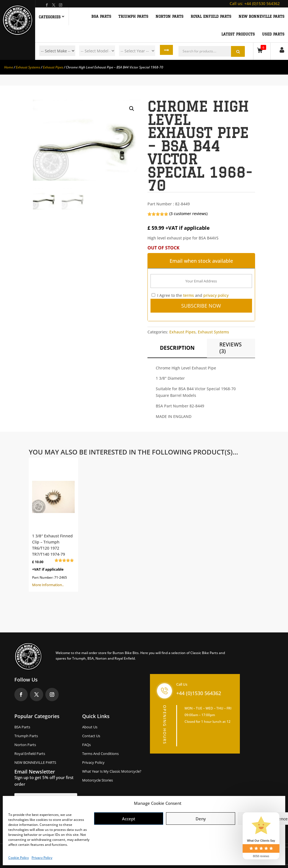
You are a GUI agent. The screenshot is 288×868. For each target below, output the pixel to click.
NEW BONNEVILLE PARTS (261, 16)
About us (90, 727)
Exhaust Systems (28, 67)
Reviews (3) (230, 348)
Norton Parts (25, 745)
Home (9, 67)
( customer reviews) (188, 214)
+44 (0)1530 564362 (255, 3)
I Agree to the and (190, 295)
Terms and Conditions (100, 754)
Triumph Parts (26, 736)
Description (177, 348)
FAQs (86, 745)
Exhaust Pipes (53, 67)
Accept (129, 819)
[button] (132, 109)
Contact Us (91, 736)
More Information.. (53, 524)
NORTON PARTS (169, 16)
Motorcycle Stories (98, 780)
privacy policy (216, 295)
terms (189, 295)
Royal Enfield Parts (30, 754)
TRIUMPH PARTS (133, 16)
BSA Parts (22, 727)
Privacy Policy (42, 858)
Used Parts (273, 34)
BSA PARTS (101, 16)
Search (168, 51)
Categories (50, 17)
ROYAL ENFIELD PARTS (211, 16)
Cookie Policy (19, 858)
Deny (201, 819)
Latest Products (238, 34)
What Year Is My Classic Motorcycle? (112, 771)
